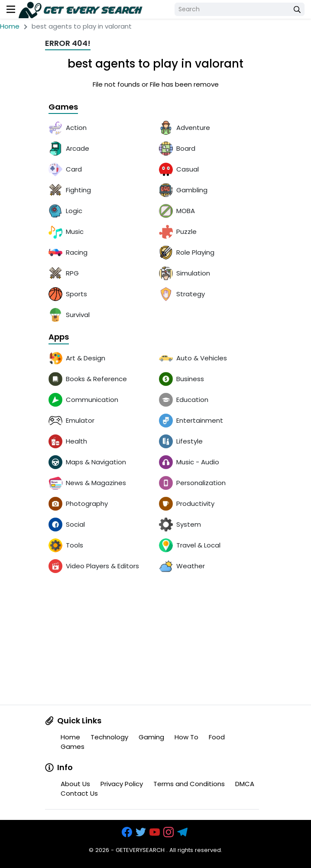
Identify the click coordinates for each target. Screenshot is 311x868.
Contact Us (79, 793)
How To (186, 737)
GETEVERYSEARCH (140, 850)
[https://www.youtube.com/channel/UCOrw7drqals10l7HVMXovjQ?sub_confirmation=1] (155, 832)
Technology (109, 737)
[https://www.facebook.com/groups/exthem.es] (128, 832)
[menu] (11, 9)
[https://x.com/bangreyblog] (142, 832)
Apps (59, 337)
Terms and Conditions (189, 784)
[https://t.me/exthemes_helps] (183, 832)
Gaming (151, 737)
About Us (75, 784)
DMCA (245, 784)
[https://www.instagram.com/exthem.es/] (169, 832)
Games (63, 107)
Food (217, 737)
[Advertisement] (155, 644)
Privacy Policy (122, 784)
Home (10, 26)
